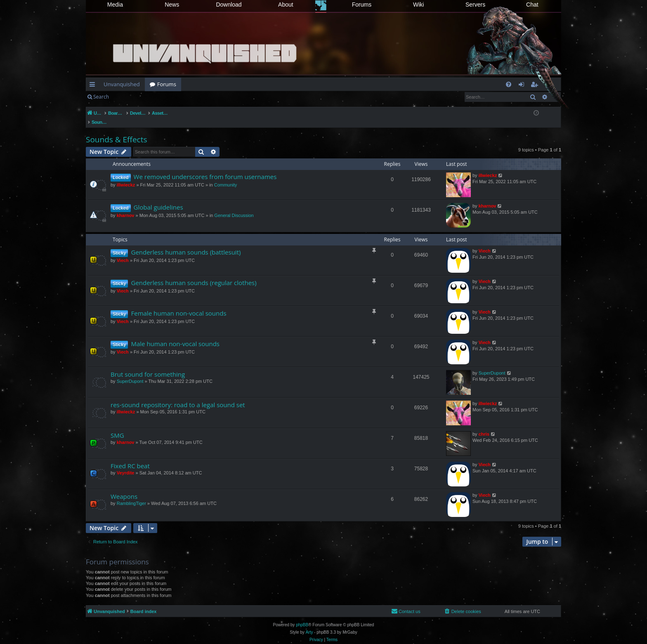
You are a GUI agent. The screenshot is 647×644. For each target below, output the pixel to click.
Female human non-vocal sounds (178, 304)
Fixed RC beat (130, 457)
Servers (475, 5)
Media (115, 5)
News (172, 5)
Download (229, 5)
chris (484, 425)
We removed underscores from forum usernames (205, 168)
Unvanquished (122, 84)
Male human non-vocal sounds (175, 335)
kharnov (126, 207)
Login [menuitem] (523, 86)
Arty (309, 624)
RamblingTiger (131, 495)
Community (226, 176)
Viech (123, 252)
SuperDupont (130, 373)
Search (101, 97)
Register (155, 97)
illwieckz (126, 176)
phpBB (302, 616)
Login (127, 97)
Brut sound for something (148, 366)
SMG (117, 427)
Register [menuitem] (536, 86)
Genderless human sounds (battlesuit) (186, 243)
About (286, 5)
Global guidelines (158, 198)
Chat (532, 5)
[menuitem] (509, 84)
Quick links (94, 86)
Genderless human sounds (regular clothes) (194, 274)
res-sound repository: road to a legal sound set (178, 396)
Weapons (124, 488)
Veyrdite (126, 464)
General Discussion (234, 207)
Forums (362, 5)
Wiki (418, 5)
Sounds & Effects (116, 131)
